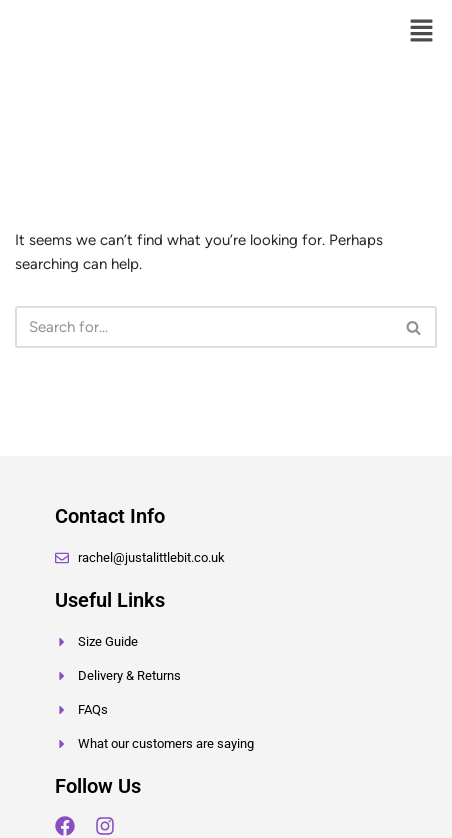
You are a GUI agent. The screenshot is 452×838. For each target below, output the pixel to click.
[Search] (203, 327)
